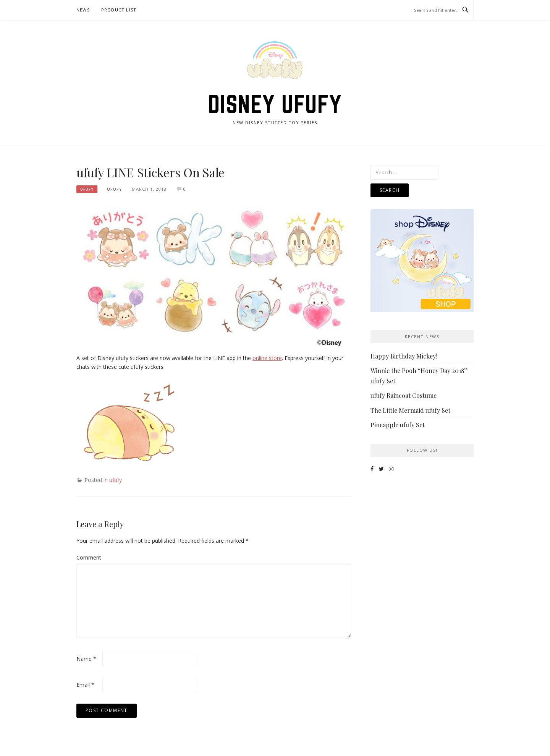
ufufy (87, 189)
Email (85, 685)
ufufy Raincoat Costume (404, 395)
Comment (89, 557)
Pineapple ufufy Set (398, 425)
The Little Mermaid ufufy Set (410, 410)
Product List (119, 10)
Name (86, 659)
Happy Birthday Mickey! (404, 356)
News (83, 10)
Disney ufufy (275, 104)
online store (267, 358)
